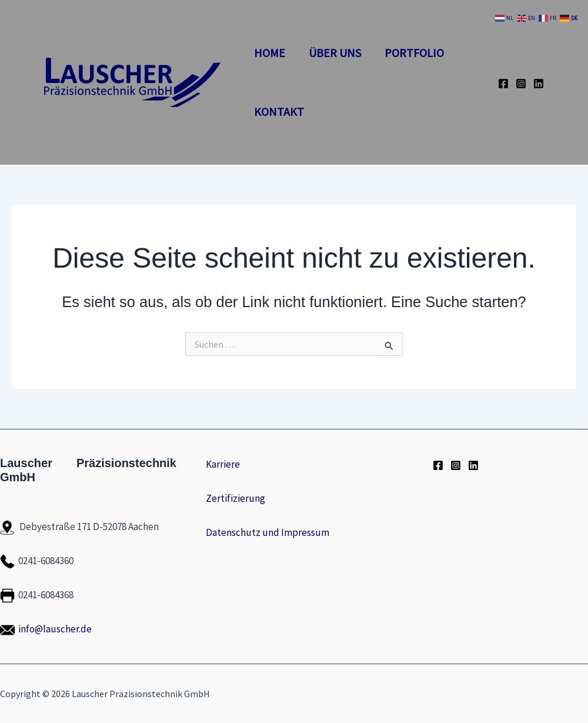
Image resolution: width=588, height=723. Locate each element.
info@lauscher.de (55, 629)
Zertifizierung (235, 498)
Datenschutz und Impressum (268, 532)
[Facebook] (503, 84)
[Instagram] (521, 84)
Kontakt (279, 111)
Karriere (223, 464)
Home (270, 53)
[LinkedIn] (539, 84)
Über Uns (335, 53)
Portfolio (414, 53)
